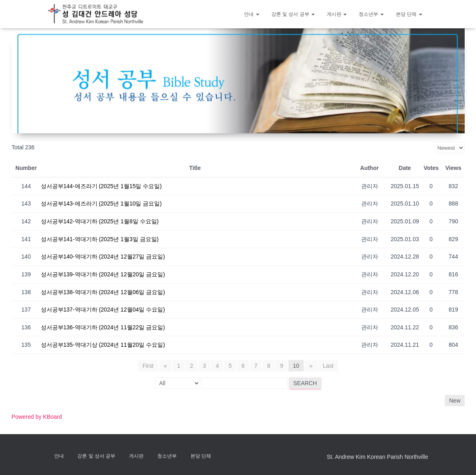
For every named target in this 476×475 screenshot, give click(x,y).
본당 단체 (409, 14)
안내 (251, 14)
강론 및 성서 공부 (293, 14)
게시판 (337, 14)
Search (305, 383)
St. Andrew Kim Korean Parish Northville (378, 457)
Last (327, 366)
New (455, 401)
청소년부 (371, 14)
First (149, 366)
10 (296, 366)
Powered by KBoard (37, 417)
